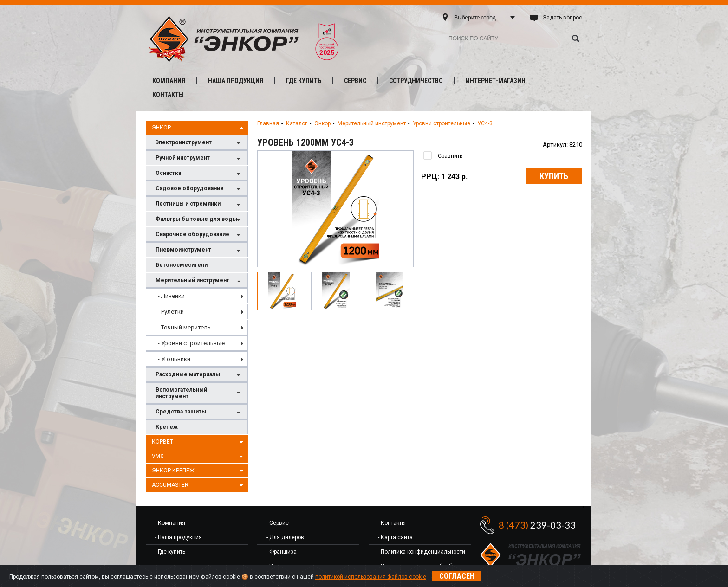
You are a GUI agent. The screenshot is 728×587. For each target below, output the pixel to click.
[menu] (197, 327)
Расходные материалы (199, 375)
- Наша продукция (179, 537)
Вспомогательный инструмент (199, 393)
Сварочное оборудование (199, 235)
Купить (554, 176)
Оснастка (199, 174)
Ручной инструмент (199, 158)
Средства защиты (199, 412)
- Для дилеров (285, 537)
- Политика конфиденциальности (422, 552)
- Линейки (171, 296)
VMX (199, 457)
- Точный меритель (184, 327)
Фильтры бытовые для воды (199, 220)
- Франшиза (282, 552)
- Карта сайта (395, 537)
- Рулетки (171, 312)
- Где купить (170, 552)
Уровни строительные (442, 123)
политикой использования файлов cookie (371, 577)
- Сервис (278, 523)
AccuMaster (199, 485)
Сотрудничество (416, 81)
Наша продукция (236, 81)
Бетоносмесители (182, 265)
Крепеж (167, 427)
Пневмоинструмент (199, 250)
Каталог (297, 123)
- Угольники (174, 359)
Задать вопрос (562, 18)
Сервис (355, 81)
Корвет (199, 442)
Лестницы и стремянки (199, 204)
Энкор (199, 128)
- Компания (170, 523)
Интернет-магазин (496, 81)
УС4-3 (485, 123)
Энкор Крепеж (199, 471)
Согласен (457, 576)
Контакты (168, 95)
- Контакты (392, 523)
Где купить (304, 81)
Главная (268, 123)
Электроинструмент (199, 143)
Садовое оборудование (199, 189)
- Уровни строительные (191, 343)
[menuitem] (197, 296)
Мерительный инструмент (199, 281)
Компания (169, 81)
